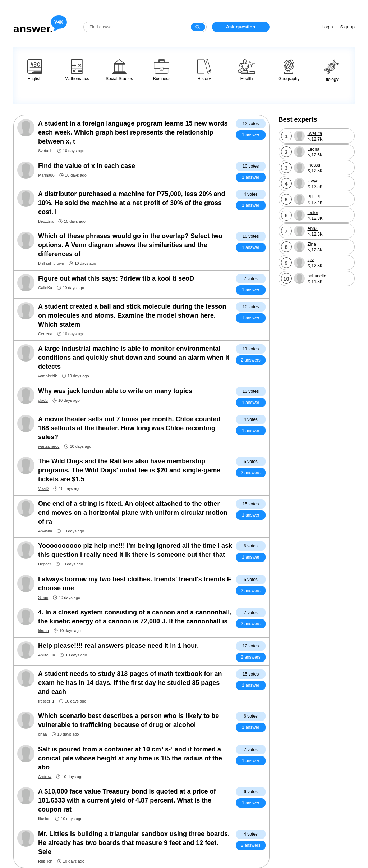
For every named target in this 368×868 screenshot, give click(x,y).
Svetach (45, 151)
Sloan (43, 597)
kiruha (43, 631)
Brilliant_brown (51, 263)
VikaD (43, 488)
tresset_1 (46, 701)
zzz (311, 260)
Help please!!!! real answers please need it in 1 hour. (118, 646)
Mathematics (77, 70)
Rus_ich (45, 861)
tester (313, 213)
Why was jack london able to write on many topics (115, 391)
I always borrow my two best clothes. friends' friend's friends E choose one (135, 584)
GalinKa (45, 288)
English (34, 70)
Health (247, 70)
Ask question (241, 27)
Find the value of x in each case (87, 166)
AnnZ (313, 228)
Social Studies (119, 70)
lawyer (314, 181)
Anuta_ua (47, 655)
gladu (43, 400)
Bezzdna (46, 221)
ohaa (42, 734)
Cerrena (45, 334)
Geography (289, 70)
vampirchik (48, 376)
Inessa (314, 165)
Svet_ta (315, 133)
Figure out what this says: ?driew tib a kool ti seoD (116, 278)
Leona (314, 149)
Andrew (45, 777)
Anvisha (45, 531)
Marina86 (46, 175)
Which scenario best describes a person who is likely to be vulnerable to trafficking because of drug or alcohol (128, 720)
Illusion (44, 819)
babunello (317, 276)
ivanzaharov (49, 446)
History (204, 70)
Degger (45, 564)
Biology (331, 71)
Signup (348, 27)
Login (327, 27)
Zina (312, 244)
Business (162, 70)
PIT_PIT (316, 197)
